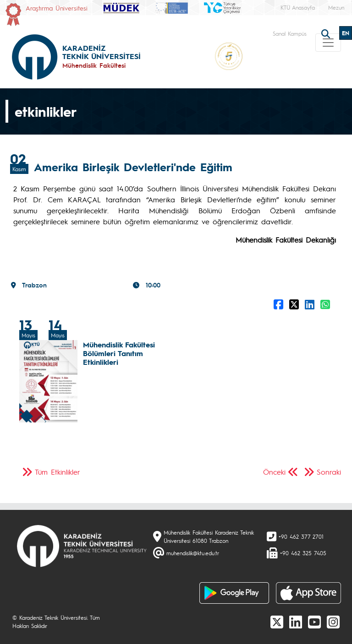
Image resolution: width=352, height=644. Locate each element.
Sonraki (329, 472)
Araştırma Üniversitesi (57, 8)
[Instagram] (333, 622)
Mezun (336, 7)
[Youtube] (314, 622)
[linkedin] (296, 622)
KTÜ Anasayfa (298, 7)
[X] (277, 622)
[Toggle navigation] (328, 43)
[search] (327, 33)
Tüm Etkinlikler (58, 472)
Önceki (274, 472)
